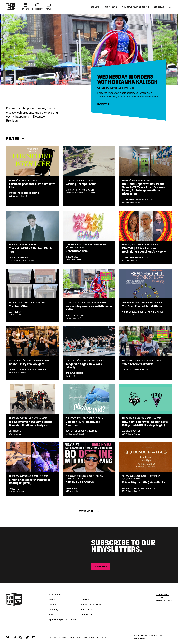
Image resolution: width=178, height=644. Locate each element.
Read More (103, 104)
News (52, 615)
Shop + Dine (111, 7)
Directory (53, 610)
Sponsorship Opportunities (63, 619)
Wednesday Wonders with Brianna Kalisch (128, 79)
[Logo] (11, 10)
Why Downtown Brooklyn (135, 7)
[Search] (170, 7)
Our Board (86, 615)
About (52, 600)
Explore (95, 7)
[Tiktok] (28, 637)
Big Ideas (159, 7)
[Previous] (7, 90)
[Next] (13, 90)
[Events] (89, 49)
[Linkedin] (34, 637)
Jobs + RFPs (87, 610)
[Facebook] (21, 637)
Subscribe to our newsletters (164, 598)
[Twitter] (8, 637)
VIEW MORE (89, 511)
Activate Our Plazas (91, 605)
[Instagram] (15, 637)
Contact (85, 600)
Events (52, 605)
